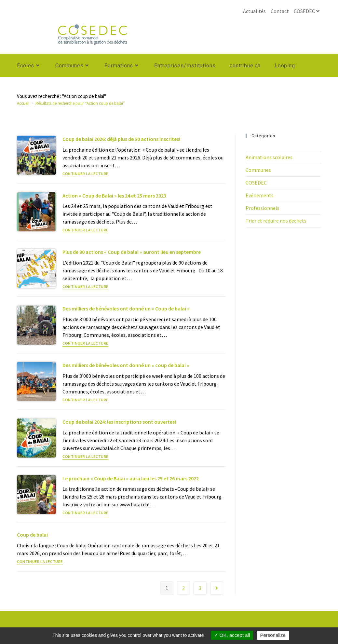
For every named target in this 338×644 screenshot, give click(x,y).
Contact (280, 11)
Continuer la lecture (85, 174)
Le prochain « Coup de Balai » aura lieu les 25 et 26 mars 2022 (131, 478)
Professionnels (263, 208)
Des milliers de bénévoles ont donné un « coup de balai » (126, 365)
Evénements (260, 195)
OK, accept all (232, 635)
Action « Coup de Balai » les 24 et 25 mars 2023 (114, 196)
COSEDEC (307, 11)
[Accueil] (23, 103)
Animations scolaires (269, 157)
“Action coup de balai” (80, 103)
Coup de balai (32, 535)
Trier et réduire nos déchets (276, 221)
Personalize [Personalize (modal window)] (273, 635)
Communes (258, 170)
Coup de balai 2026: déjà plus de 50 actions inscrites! (121, 139)
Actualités (254, 11)
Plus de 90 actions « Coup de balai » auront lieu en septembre (132, 252)
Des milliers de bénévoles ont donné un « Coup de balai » (126, 308)
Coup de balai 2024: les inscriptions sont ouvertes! (119, 422)
